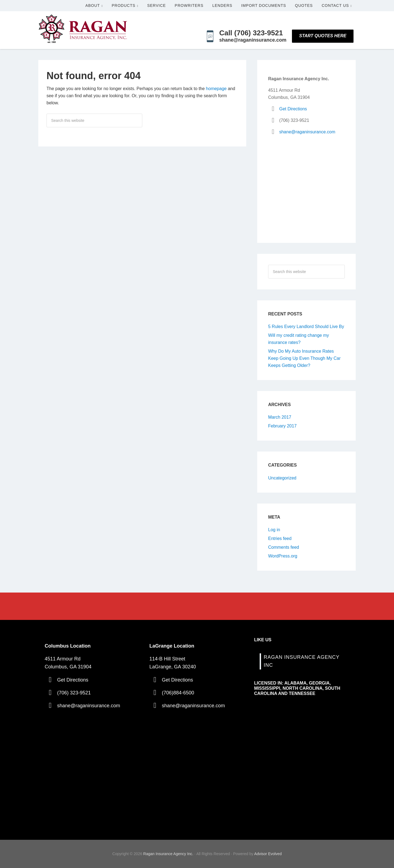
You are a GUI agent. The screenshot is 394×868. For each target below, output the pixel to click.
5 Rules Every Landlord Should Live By (306, 327)
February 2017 (282, 426)
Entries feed (280, 538)
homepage (216, 89)
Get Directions (293, 109)
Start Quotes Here (323, 36)
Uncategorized (282, 478)
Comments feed (284, 547)
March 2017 (280, 417)
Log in (274, 530)
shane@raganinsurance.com (307, 132)
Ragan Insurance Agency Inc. (168, 854)
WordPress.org (283, 556)
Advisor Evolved (268, 854)
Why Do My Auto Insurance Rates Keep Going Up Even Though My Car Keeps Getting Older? (304, 358)
